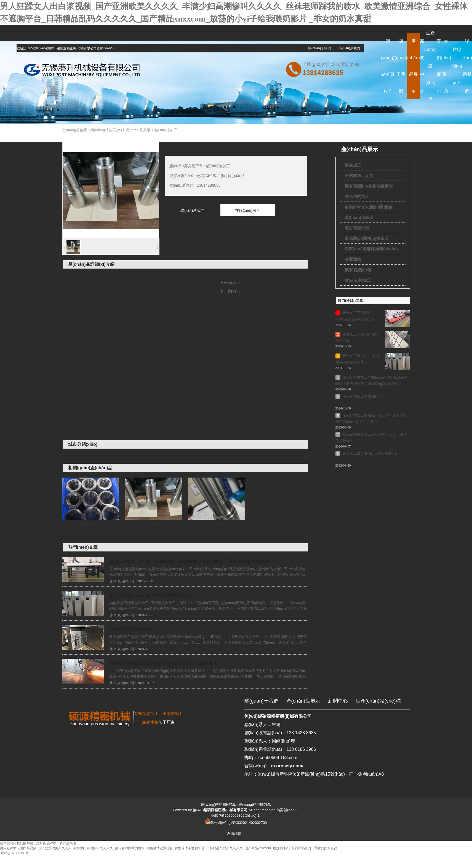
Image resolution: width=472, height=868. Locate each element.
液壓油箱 (353, 259)
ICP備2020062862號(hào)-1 (237, 815)
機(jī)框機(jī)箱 (358, 270)
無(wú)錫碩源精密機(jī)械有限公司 (278, 716)
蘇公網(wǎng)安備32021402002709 (239, 823)
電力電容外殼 (357, 228)
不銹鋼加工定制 (359, 176)
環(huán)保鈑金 (359, 217)
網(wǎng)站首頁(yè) (106, 130)
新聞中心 (338, 701)
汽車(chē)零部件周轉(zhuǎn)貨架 (375, 249)
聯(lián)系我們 (350, 48)
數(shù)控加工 (166, 130)
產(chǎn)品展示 (138, 130)
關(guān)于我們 (320, 48)
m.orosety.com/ (287, 766)
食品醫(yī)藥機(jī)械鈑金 (367, 238)
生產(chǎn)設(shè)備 (378, 701)
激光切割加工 (357, 196)
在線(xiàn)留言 (248, 210)
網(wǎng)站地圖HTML (218, 804)
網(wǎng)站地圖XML (255, 804)
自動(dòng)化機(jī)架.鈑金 (369, 207)
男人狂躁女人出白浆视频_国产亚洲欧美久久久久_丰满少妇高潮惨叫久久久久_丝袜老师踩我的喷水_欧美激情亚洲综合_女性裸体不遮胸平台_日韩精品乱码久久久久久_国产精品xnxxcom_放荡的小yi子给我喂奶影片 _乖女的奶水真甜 (169, 848)
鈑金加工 (353, 165)
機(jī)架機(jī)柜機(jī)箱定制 (369, 186)
